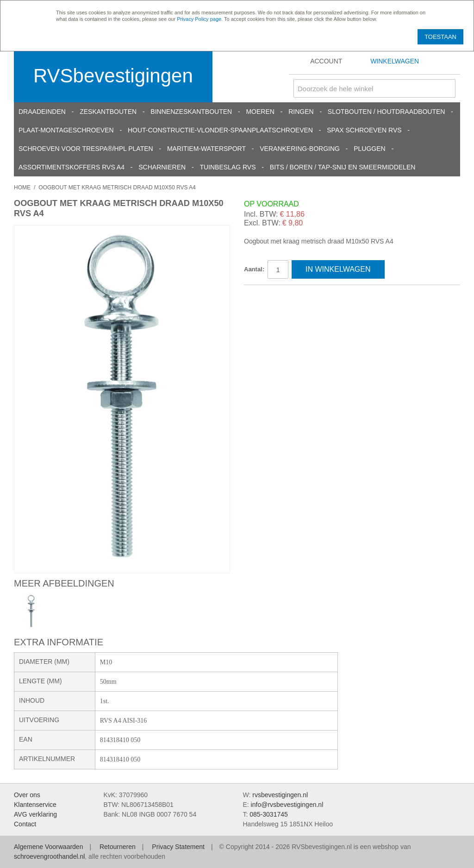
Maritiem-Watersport (206, 149)
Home (22, 187)
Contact (25, 824)
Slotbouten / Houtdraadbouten (387, 112)
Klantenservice (35, 805)
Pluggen (369, 149)
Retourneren (118, 847)
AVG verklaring (35, 814)
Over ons (27, 795)
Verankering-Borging (300, 149)
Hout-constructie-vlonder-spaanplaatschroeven (220, 130)
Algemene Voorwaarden (48, 847)
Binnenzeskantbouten (191, 112)
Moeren (260, 112)
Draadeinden (42, 112)
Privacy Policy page (199, 19)
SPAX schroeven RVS (364, 130)
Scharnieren (162, 167)
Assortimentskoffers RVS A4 (72, 167)
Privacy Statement (178, 847)
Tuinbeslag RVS (228, 167)
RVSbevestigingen (113, 76)
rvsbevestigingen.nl (280, 795)
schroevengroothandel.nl (49, 856)
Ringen (301, 112)
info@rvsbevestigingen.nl (287, 805)
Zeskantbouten (108, 112)
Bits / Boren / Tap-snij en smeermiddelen (343, 167)
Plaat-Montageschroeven (66, 130)
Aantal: (254, 269)
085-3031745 (269, 814)
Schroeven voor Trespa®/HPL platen (86, 149)
